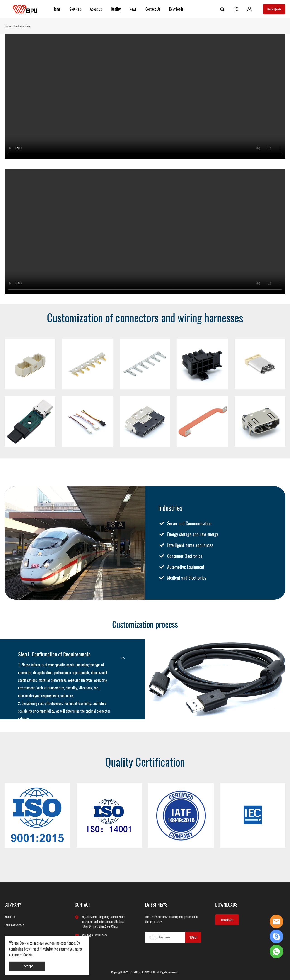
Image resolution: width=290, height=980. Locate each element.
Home (57, 9)
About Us (96, 9)
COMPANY (13, 905)
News (133, 9)
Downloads (176, 9)
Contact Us (153, 9)
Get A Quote (274, 9)
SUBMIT (193, 939)
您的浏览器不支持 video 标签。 (145, 97)
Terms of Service (14, 925)
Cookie (24, 943)
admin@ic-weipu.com (94, 935)
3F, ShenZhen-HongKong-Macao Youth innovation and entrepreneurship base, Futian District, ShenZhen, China (103, 922)
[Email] (165, 937)
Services (75, 9)
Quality (116, 9)
